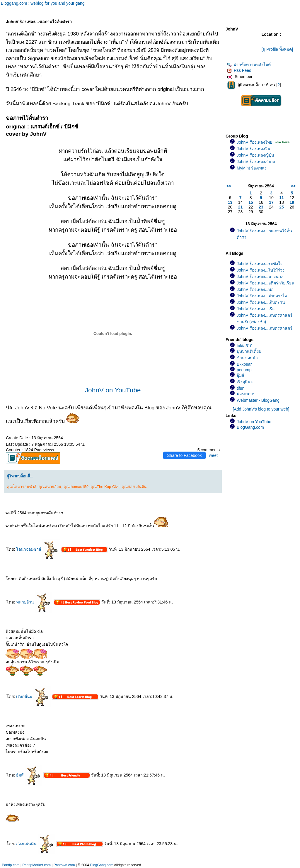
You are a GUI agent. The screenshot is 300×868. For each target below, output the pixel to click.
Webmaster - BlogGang (258, 400)
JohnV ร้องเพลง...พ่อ (255, 289)
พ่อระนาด (246, 394)
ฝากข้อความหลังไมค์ (249, 65)
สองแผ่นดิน (36, 844)
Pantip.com (11, 865)
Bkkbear (244, 364)
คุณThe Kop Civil (105, 487)
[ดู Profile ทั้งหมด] (277, 49)
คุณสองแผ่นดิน (134, 487)
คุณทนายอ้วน (50, 487)
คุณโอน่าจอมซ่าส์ (22, 487)
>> (293, 186)
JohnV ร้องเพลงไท (254, 142)
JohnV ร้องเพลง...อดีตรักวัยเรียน (266, 283)
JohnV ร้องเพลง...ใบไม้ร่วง (261, 270)
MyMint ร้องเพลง (252, 168)
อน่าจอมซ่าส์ (38, 549)
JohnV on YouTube (113, 390)
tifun (241, 388)
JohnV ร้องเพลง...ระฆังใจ (260, 264)
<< (229, 186)
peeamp (244, 370)
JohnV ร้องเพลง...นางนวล (260, 277)
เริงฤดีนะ (33, 696)
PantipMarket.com (36, 865)
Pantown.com (64, 865)
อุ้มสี (29, 775)
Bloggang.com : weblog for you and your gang (43, 3)
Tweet (212, 455)
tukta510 (245, 346)
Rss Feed (239, 70)
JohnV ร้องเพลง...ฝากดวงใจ (262, 296)
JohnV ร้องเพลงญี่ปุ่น (255, 155)
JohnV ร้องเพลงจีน (254, 149)
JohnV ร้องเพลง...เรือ (256, 309)
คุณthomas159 (76, 487)
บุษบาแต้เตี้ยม (249, 351)
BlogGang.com (250, 427)
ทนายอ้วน (34, 602)
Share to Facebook (184, 455)
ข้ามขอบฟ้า (247, 358)
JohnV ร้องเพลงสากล (256, 162)
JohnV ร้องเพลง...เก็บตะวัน (261, 302)
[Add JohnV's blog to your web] (261, 409)
